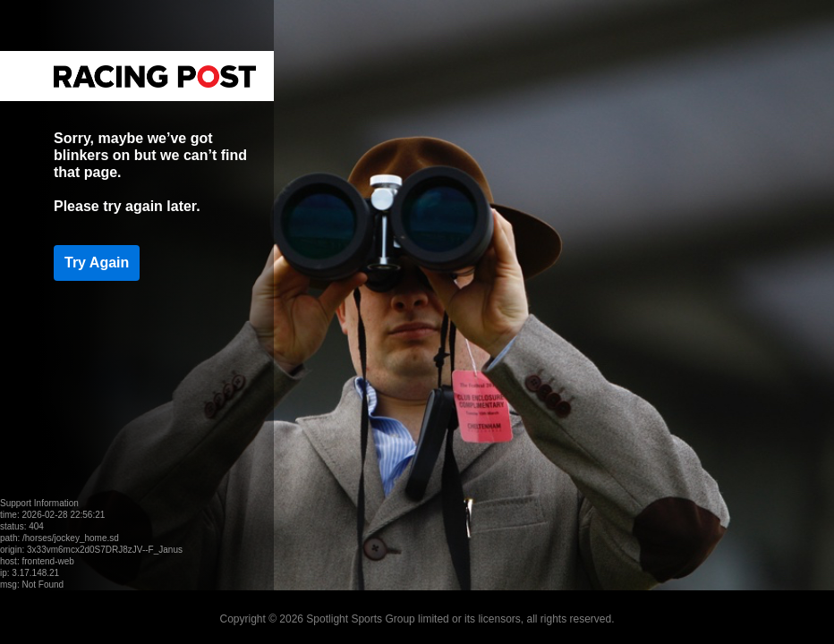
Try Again (97, 263)
